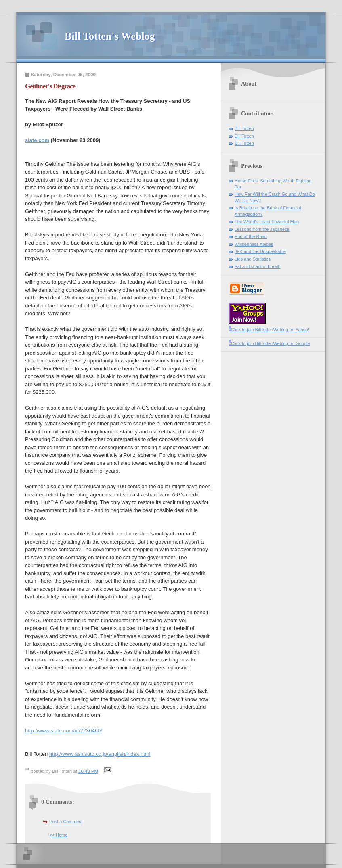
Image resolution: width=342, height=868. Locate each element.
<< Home (58, 835)
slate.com (37, 140)
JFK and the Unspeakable (260, 251)
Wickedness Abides (254, 244)
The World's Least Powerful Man (267, 222)
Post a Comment (66, 822)
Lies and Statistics (253, 259)
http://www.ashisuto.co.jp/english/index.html (100, 754)
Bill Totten (244, 128)
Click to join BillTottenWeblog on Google (270, 343)
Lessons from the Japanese (262, 229)
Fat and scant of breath (258, 266)
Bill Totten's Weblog (110, 36)
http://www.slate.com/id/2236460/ (64, 731)
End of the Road (251, 236)
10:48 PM (88, 771)
